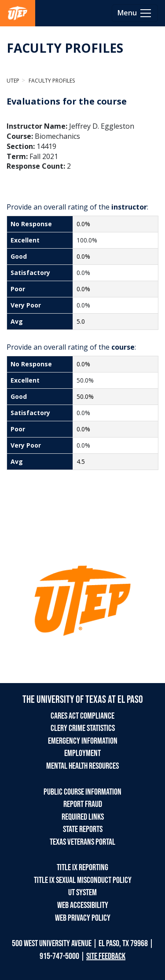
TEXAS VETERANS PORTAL (82, 842)
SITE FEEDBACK (106, 956)
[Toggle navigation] (135, 13)
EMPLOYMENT (82, 753)
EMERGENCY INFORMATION (83, 741)
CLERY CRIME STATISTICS (83, 728)
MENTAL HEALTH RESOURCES (82, 766)
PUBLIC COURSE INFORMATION (82, 792)
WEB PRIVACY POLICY (83, 918)
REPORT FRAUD (83, 804)
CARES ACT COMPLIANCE (82, 716)
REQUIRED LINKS (83, 817)
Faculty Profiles (51, 81)
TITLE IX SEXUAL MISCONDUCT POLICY (83, 880)
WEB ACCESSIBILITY (83, 905)
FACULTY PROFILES (65, 48)
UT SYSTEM (82, 893)
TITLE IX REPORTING (82, 868)
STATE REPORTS (83, 829)
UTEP (13, 81)
